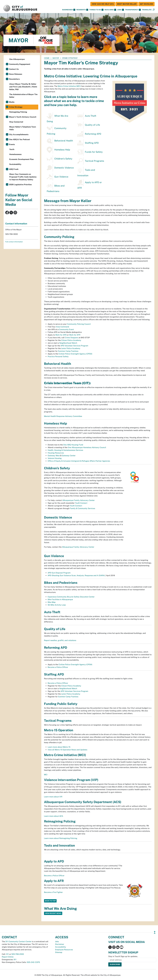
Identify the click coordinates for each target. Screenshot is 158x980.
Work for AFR (75, 335)
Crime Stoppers (72, 338)
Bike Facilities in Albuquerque (60, 599)
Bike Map (52, 602)
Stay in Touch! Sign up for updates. (123, 956)
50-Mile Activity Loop (57, 605)
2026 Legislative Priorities (20, 185)
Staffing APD (88, 143)
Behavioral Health (60, 141)
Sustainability (15, 164)
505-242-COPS (33, 962)
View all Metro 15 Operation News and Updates (67, 750)
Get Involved (146, 4)
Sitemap (59, 952)
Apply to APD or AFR (90, 184)
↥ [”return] (155, 932)
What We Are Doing (57, 118)
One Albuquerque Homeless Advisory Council (87, 447)
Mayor (56, 58)
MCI (46, 775)
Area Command (63, 327)
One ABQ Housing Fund (73, 445)
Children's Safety (60, 159)
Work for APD (61, 335)
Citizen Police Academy (71, 340)
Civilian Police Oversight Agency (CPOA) (75, 354)
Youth (12, 149)
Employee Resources (64, 950)
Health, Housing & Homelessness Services (65, 450)
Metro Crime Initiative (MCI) (69, 86)
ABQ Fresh (14, 169)
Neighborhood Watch (68, 343)
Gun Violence (57, 177)
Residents (82, 10)
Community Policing (57, 130)
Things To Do (96, 10)
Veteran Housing (55, 458)
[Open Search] (154, 10)
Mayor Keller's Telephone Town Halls (23, 128)
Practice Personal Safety (58, 357)
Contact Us (14, 69)
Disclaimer (60, 944)
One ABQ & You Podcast (19, 139)
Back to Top (50, 901)
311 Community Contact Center (18, 942)
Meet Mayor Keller (127, 4)
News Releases (16, 74)
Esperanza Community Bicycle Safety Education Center (71, 597)
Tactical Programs (91, 161)
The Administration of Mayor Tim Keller (23, 96)
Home (47, 58)
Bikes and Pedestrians (56, 187)
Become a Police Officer (58, 667)
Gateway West (54, 456)
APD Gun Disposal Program (59, 573)
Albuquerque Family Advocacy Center (78, 500)
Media (12, 102)
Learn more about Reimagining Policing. (61, 838)
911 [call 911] (15, 960)
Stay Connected (16, 122)
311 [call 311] (7, 954)
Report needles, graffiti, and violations (60, 640)
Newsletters (14, 79)
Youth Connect (81, 503)
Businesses (69, 10)
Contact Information (16, 224)
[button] (147, 10)
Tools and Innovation (86, 172)
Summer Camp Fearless (68, 351)
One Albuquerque (17, 59)
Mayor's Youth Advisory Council (23, 117)
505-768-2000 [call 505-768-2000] (18, 954)
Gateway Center (69, 456)
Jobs (121, 10)
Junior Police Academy (71, 348)
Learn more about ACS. (54, 816)
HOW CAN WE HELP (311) (103, 4)
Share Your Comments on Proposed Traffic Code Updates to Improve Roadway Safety (23, 177)
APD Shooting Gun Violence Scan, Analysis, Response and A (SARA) (76, 575)
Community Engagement (20, 64)
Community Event (66, 329)
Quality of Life (89, 125)
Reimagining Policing (18, 112)
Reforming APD (89, 134)
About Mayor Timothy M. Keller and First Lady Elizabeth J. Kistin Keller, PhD (23, 87)
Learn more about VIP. (53, 797)
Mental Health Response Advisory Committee (63, 416)
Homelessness (15, 154)
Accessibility (61, 947)
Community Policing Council (79, 324)
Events (12, 144)
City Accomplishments (19, 135)
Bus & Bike (110, 10)
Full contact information (14, 242)
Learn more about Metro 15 (59, 747)
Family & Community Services (82, 508)
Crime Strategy (16, 107)
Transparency (133, 10)
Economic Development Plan (21, 159)
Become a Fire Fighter (53, 892)
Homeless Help (58, 150)
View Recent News (53, 913)
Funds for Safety (90, 152)
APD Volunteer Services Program (74, 346)
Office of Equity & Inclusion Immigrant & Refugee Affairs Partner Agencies (79, 461)
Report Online (8, 957)
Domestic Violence (60, 168)
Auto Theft (87, 116)
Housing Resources (56, 453)
